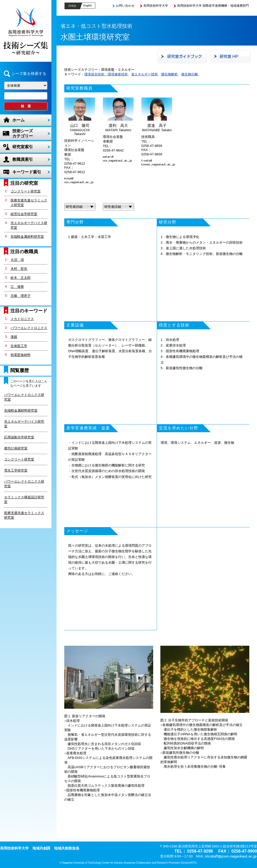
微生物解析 (169, 74)
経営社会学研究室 (24, 214)
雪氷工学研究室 (16, 470)
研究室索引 (23, 147)
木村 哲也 (19, 269)
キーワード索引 (27, 172)
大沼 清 (17, 260)
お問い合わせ (125, 6)
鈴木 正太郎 (21, 278)
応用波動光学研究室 (19, 437)
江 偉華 (17, 287)
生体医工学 (19, 346)
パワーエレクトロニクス (29, 328)
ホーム (19, 120)
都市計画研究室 (16, 448)
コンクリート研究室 (26, 191)
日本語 (72, 6)
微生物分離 (190, 74)
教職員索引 (23, 159)
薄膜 (14, 337)
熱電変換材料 (21, 355)
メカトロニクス (22, 319)
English (88, 6)
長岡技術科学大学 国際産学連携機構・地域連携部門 (213, 6)
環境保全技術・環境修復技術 (106, 74)
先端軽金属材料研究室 (27, 237)
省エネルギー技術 (144, 74)
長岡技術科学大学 (156, 6)
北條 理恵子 (21, 296)
